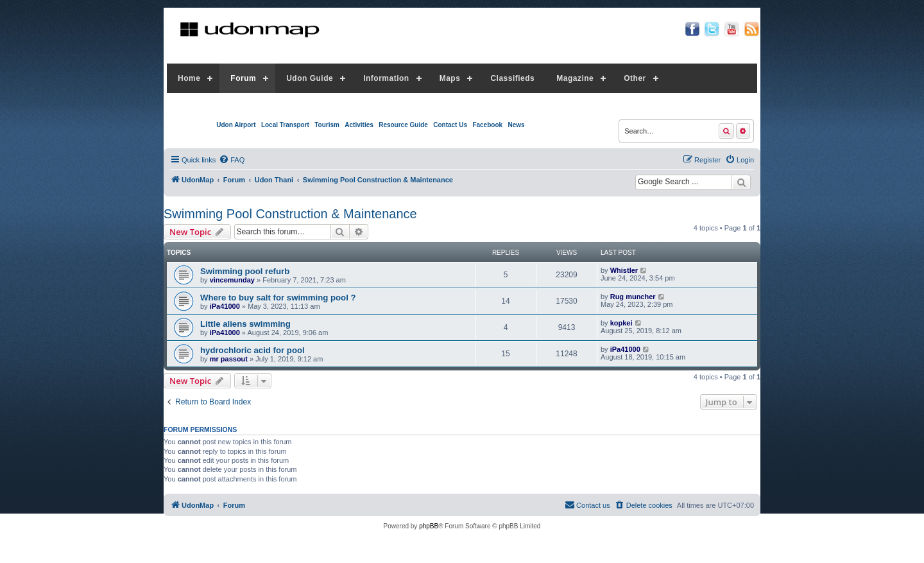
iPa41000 (225, 306)
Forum (243, 78)
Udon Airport (236, 125)
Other (635, 78)
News (516, 125)
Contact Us (450, 125)
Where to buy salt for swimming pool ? (278, 298)
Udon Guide (310, 78)
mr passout (229, 359)
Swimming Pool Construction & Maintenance (290, 214)
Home (189, 78)
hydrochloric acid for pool (252, 350)
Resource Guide (403, 125)
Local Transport (285, 125)
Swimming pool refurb (245, 271)
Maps (450, 78)
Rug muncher (633, 297)
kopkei (621, 323)
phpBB (429, 526)
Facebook (487, 125)
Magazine (575, 78)
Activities (359, 125)
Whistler (624, 270)
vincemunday (232, 280)
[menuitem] (232, 160)
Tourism (327, 125)
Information (386, 78)
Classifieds (512, 78)
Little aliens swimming (245, 324)
